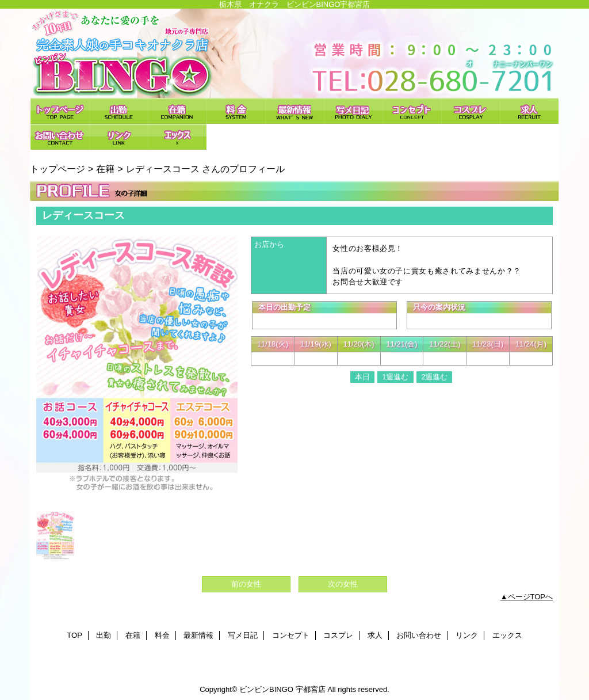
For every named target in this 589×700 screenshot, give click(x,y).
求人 (529, 111)
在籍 (177, 111)
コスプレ (471, 111)
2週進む (434, 377)
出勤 (118, 111)
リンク (118, 137)
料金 (236, 111)
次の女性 (343, 584)
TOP (60, 111)
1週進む (395, 377)
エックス (177, 137)
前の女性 (246, 584)
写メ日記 (353, 111)
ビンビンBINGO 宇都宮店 (294, 53)
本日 (362, 377)
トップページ (58, 169)
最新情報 (294, 111)
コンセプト (412, 111)
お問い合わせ (60, 137)
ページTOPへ (531, 597)
